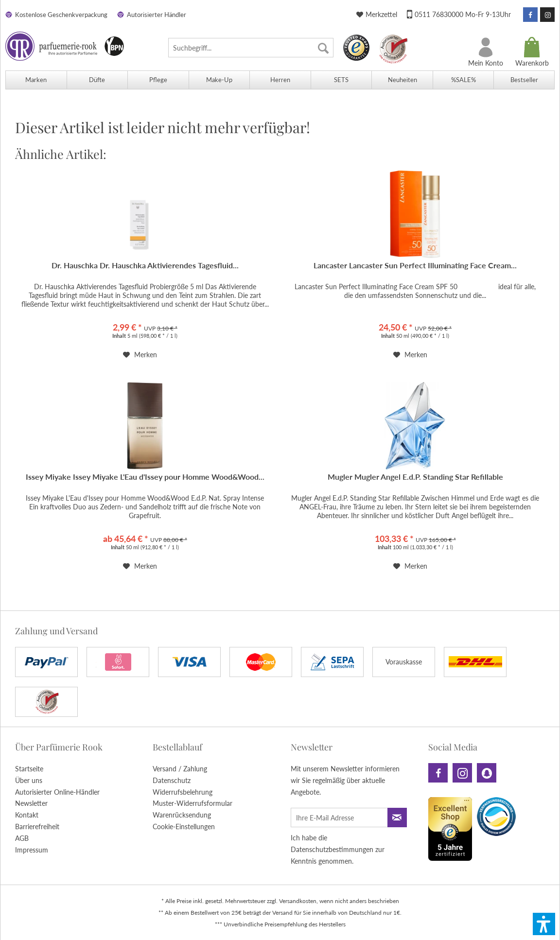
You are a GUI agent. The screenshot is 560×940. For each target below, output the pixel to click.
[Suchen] (323, 48)
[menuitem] (251, 48)
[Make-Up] (219, 80)
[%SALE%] (463, 80)
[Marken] (36, 80)
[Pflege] (158, 80)
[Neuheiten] (402, 80)
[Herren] (280, 80)
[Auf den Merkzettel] (140, 355)
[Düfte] (97, 80)
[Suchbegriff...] (251, 48)
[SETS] (341, 80)
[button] (544, 924)
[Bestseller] (524, 80)
